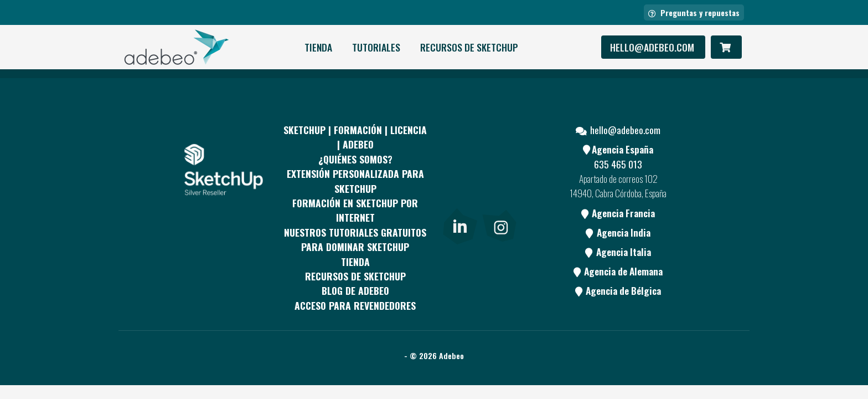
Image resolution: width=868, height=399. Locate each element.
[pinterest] (499, 157)
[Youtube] (459, 198)
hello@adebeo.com (653, 47)
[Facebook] (459, 157)
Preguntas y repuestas (694, 12)
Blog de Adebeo (355, 290)
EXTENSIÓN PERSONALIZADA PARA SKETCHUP (355, 181)
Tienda (318, 47)
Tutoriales (376, 47)
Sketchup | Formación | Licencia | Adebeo (355, 137)
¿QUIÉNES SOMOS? (355, 159)
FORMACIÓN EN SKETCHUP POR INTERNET (355, 210)
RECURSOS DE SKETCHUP (469, 47)
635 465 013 (618, 164)
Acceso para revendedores (355, 305)
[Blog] (499, 198)
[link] (460, 224)
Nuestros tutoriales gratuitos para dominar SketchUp (355, 239)
